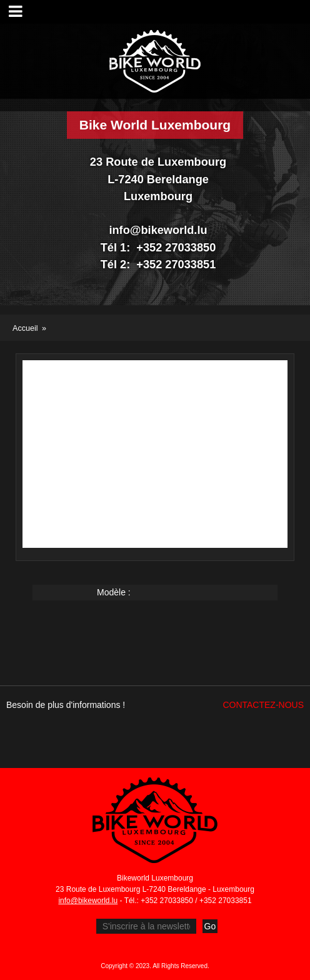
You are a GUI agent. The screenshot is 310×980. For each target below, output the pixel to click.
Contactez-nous (263, 705)
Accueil (25, 328)
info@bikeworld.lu (88, 901)
